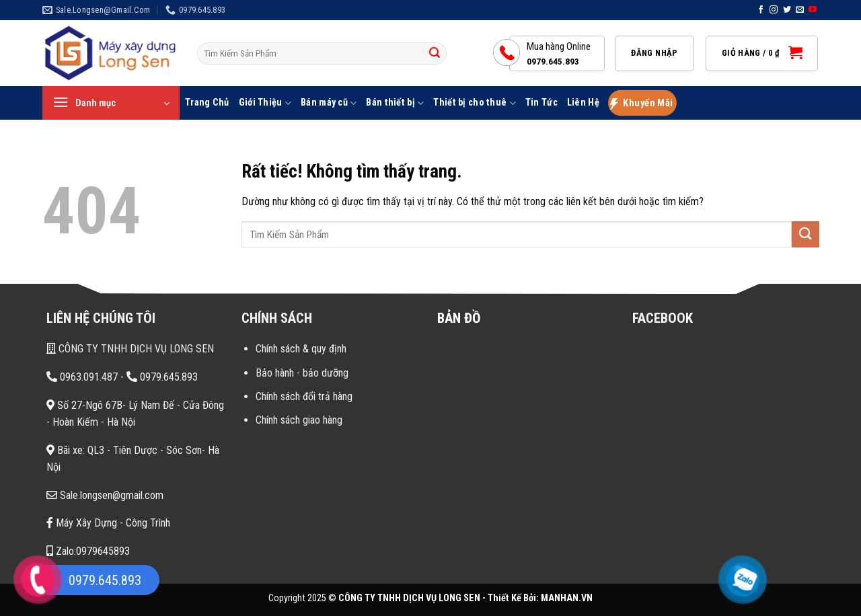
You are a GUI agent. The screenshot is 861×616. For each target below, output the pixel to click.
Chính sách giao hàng (299, 420)
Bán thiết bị (395, 103)
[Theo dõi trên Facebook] (761, 10)
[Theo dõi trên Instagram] (774, 10)
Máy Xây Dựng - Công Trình (108, 523)
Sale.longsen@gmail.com (105, 495)
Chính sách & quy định (301, 349)
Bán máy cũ (329, 103)
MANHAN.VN (567, 598)
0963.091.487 (82, 377)
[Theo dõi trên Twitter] (787, 10)
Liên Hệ (583, 103)
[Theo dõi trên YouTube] (813, 10)
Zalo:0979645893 (88, 551)
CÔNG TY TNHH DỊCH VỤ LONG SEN (130, 349)
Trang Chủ (207, 103)
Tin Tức (541, 103)
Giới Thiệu (265, 103)
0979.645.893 (162, 377)
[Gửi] (435, 54)
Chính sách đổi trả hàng (304, 396)
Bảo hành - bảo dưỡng (302, 373)
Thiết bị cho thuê (474, 103)
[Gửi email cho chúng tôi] (800, 10)
